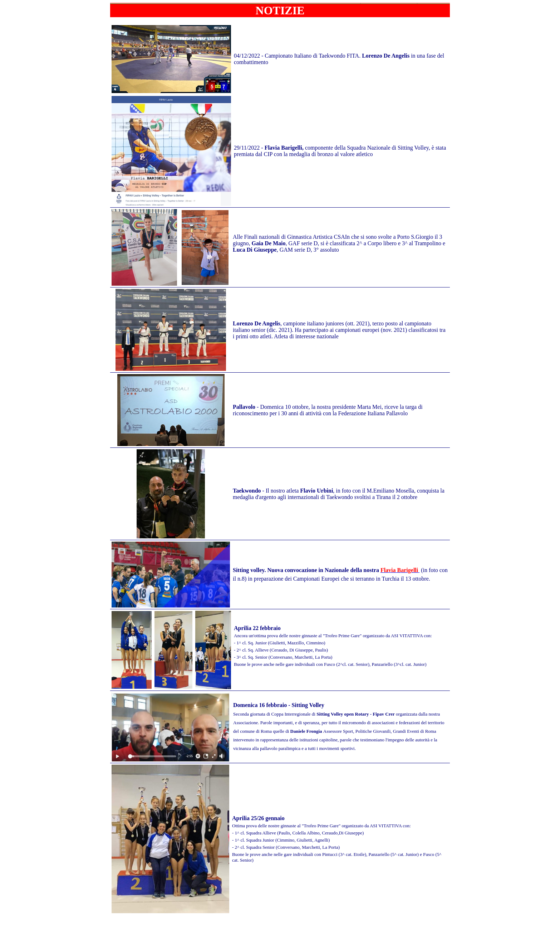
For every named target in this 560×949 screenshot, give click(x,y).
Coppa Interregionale (292, 714)
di (353, 714)
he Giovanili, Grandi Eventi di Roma (402, 731)
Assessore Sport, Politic (345, 731)
